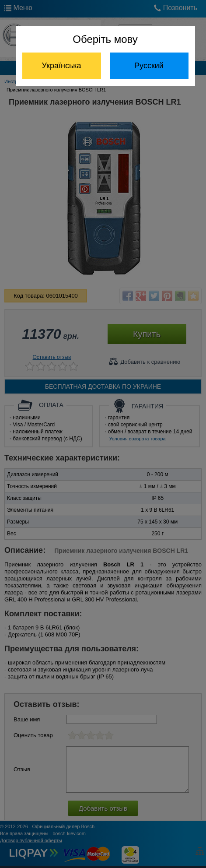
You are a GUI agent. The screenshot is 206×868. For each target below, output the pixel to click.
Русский (149, 66)
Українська (61, 66)
